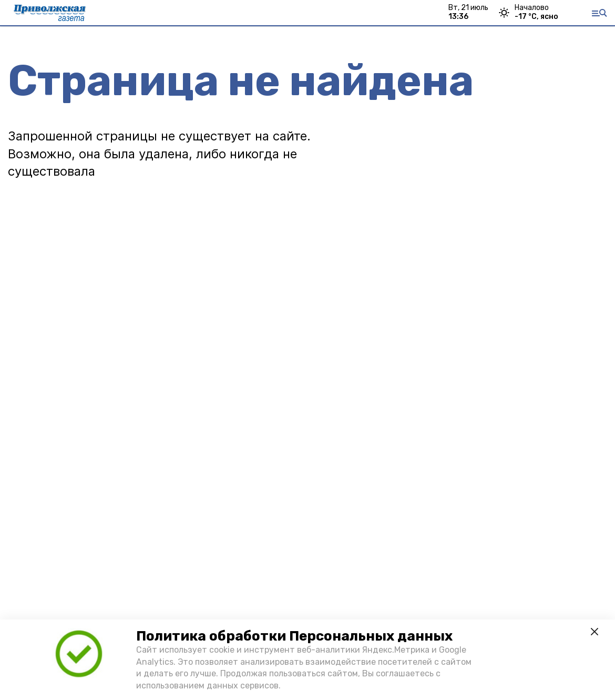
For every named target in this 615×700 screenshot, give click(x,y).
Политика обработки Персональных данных (294, 636)
